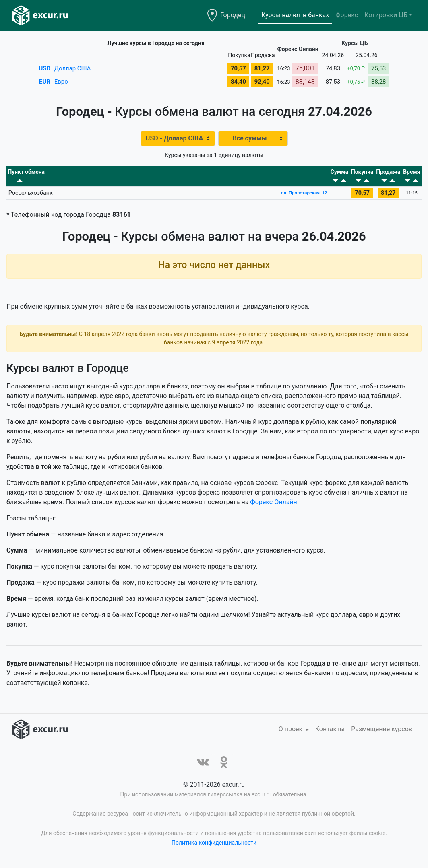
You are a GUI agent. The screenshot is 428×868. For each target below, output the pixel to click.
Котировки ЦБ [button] (386, 15)
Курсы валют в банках (295, 15)
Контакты (330, 733)
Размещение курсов (382, 733)
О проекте (294, 733)
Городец (233, 15)
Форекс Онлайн (273, 506)
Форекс (347, 15)
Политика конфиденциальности (214, 847)
